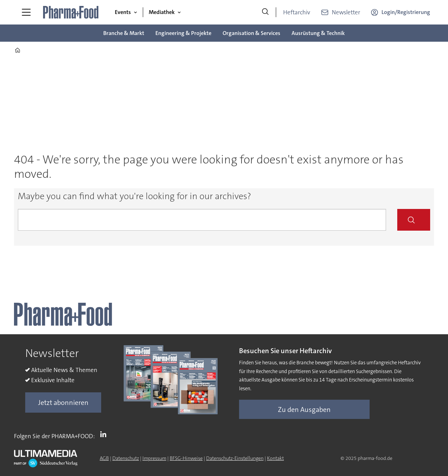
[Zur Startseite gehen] (71, 12)
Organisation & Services (251, 33)
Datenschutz (126, 458)
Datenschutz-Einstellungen (235, 458)
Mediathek (162, 12)
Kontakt (275, 458)
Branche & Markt (124, 33)
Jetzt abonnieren (63, 402)
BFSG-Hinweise (186, 458)
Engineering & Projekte (183, 33)
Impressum (154, 458)
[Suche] (265, 12)
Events (123, 12)
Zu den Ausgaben (304, 409)
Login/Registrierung (406, 12)
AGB (104, 458)
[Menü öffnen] (26, 12)
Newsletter (346, 12)
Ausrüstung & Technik (318, 33)
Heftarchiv (297, 12)
